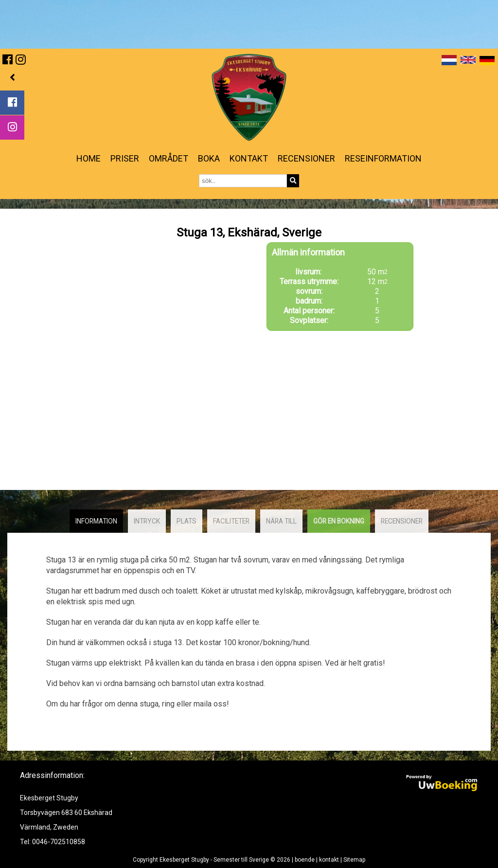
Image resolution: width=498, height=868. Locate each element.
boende (305, 860)
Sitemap (354, 860)
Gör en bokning (339, 521)
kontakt (249, 158)
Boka (209, 158)
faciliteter (231, 521)
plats (187, 521)
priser (125, 158)
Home (89, 158)
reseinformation (383, 158)
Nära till (281, 521)
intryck (147, 521)
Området (169, 158)
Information (96, 521)
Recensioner (306, 158)
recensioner (402, 521)
